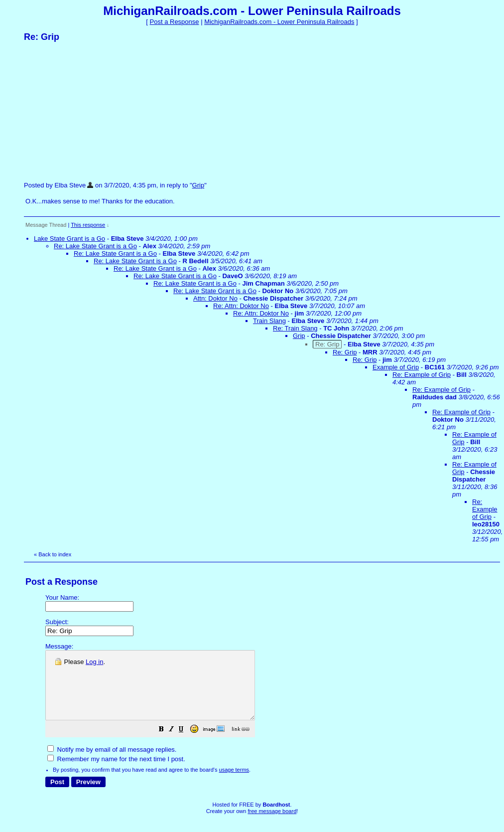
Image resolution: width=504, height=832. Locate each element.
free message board (272, 825)
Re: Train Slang (295, 328)
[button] (186, 744)
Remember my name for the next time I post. (116, 772)
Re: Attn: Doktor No (241, 306)
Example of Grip (396, 367)
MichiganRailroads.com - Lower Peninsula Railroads (279, 22)
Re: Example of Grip (422, 375)
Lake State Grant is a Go (69, 239)
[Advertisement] (99, 111)
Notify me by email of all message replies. (112, 763)
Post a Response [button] (175, 22)
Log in (94, 662)
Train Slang (269, 321)
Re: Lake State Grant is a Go (95, 246)
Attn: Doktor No (215, 298)
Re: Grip (345, 352)
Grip (198, 185)
